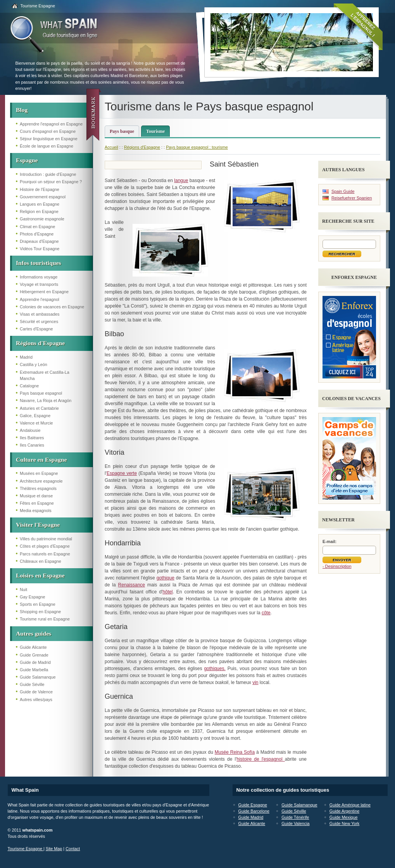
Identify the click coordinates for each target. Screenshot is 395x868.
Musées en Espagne (39, 473)
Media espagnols (36, 510)
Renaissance (132, 585)
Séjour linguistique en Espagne (49, 139)
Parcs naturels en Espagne (45, 554)
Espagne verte (122, 473)
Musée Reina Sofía (235, 752)
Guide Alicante (33, 647)
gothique (166, 578)
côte (266, 613)
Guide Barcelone (254, 811)
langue (181, 180)
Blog (22, 110)
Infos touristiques (39, 263)
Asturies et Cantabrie (39, 408)
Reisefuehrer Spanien (352, 198)
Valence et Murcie (36, 423)
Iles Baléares (32, 438)
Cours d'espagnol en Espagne (48, 131)
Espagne (27, 160)
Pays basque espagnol (41, 393)
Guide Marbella (34, 670)
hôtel (167, 592)
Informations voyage (39, 277)
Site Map (54, 849)
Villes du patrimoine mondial (46, 539)
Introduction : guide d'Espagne (48, 174)
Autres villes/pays (36, 700)
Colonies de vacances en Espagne (52, 307)
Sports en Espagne (38, 604)
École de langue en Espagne (47, 146)
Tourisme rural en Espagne (45, 619)
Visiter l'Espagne (38, 525)
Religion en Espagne (39, 211)
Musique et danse (36, 496)
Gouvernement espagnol (43, 197)
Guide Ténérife (295, 817)
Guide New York (344, 823)
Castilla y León (34, 364)
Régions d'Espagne (40, 343)
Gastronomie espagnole (42, 219)
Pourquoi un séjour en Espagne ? (51, 182)
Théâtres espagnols (38, 488)
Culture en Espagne (41, 460)
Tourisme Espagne (38, 6)
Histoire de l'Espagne (40, 189)
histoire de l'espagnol (260, 759)
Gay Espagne (32, 597)
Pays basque (122, 131)
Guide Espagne (253, 805)
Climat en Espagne (37, 227)
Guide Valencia (295, 823)
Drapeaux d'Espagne (39, 241)
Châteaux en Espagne (41, 561)
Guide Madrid (251, 817)
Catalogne (29, 386)
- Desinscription (337, 566)
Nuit (23, 590)
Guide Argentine (344, 811)
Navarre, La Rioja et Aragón (46, 400)
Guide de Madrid (35, 662)
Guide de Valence (36, 692)
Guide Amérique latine (350, 805)
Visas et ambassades (40, 314)
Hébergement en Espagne (44, 292)
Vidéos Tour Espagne (40, 249)
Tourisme (155, 131)
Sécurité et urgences (39, 321)
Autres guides (34, 633)
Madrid (26, 357)
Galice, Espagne (35, 416)
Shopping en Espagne (40, 612)
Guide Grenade (34, 655)
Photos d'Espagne (37, 234)
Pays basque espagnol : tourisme (197, 147)
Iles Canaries (32, 445)
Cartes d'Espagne (36, 329)
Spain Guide (343, 191)
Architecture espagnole (41, 481)
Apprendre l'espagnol (40, 299)
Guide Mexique (344, 817)
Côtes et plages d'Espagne (45, 546)
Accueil (111, 147)
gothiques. (215, 669)
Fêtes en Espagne (37, 503)
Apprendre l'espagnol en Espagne (51, 124)
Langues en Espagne (40, 204)
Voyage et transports (39, 284)
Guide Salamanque (38, 677)
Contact (73, 849)
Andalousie (30, 430)
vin (255, 682)
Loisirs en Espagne (40, 575)
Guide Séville (32, 684)
